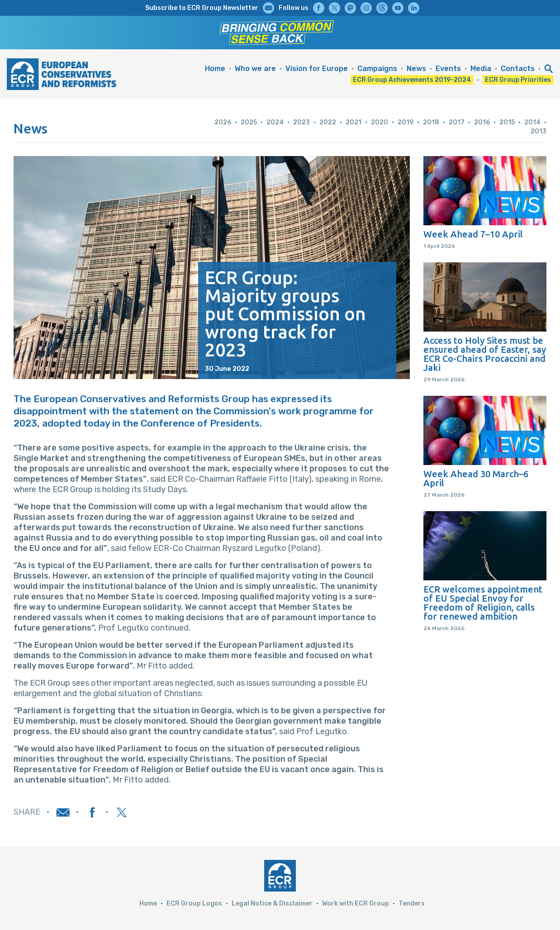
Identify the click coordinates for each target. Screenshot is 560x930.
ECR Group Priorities (518, 80)
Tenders (412, 904)
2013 (539, 131)
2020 (380, 122)
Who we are (255, 69)
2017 (457, 122)
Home (215, 69)
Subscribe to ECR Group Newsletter (202, 8)
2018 (431, 122)
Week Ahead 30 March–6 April (476, 479)
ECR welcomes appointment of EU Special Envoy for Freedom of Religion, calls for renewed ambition (483, 603)
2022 (328, 122)
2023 (301, 122)
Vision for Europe (317, 69)
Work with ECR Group (356, 904)
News (416, 69)
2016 (482, 122)
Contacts (518, 69)
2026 (223, 122)
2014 (532, 122)
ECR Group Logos (194, 904)
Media (481, 69)
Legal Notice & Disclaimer (272, 904)
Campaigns (377, 69)
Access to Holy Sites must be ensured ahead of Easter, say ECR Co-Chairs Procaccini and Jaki (485, 354)
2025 (249, 122)
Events (448, 69)
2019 (406, 122)
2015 (507, 122)
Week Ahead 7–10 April (473, 234)
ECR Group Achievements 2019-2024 (412, 80)
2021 (354, 122)
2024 (275, 122)
